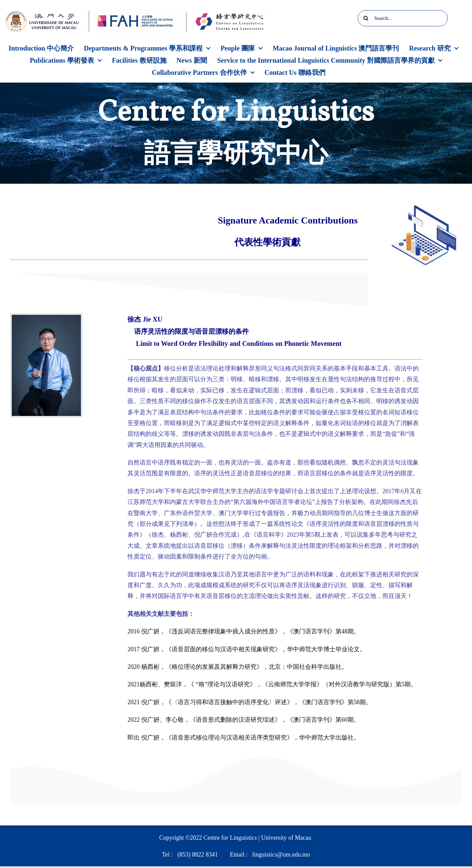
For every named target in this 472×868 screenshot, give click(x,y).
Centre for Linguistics (230, 838)
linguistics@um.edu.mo (281, 855)
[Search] (366, 18)
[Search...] (403, 18)
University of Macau (286, 838)
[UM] (45, 10)
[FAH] (141, 11)
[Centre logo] (228, 10)
